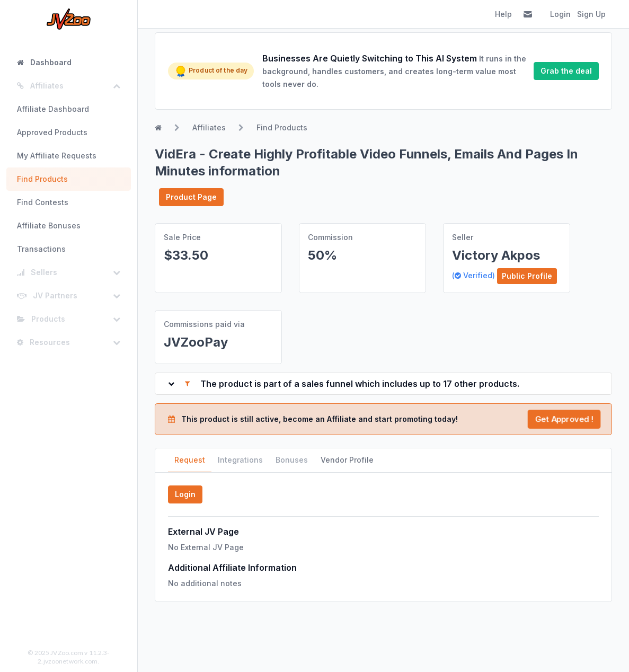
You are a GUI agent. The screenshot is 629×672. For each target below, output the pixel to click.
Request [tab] (190, 460)
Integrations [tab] (240, 460)
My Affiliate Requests (57, 156)
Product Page (191, 197)
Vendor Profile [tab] (347, 460)
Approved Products (52, 132)
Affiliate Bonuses (49, 226)
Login (560, 14)
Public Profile (527, 276)
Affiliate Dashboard (53, 109)
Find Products (42, 179)
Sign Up (591, 14)
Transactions (41, 249)
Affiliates (209, 127)
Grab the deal (566, 71)
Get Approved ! (564, 419)
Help (503, 14)
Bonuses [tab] (292, 460)
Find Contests (43, 202)
